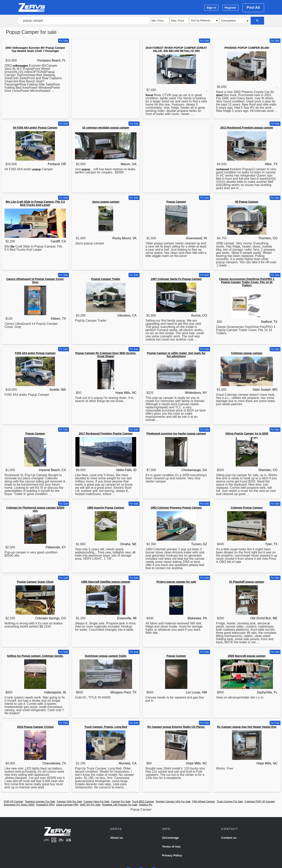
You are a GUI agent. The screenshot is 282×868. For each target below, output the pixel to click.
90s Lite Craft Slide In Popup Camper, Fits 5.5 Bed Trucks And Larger (35, 203)
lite (12, 247)
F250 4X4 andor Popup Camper (35, 353)
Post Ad (253, 7)
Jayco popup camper (106, 202)
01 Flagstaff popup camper (247, 582)
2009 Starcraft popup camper (247, 656)
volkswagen (20, 66)
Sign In (211, 8)
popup (37, 169)
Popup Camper (176, 202)
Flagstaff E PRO (45, 805)
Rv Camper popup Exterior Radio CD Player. (176, 727)
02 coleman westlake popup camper (106, 128)
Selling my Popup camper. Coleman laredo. (35, 656)
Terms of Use (171, 846)
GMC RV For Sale (90, 805)
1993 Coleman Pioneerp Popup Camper (176, 508)
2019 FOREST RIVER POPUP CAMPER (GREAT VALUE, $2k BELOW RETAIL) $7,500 (176, 49)
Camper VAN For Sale (69, 801)
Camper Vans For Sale (97, 801)
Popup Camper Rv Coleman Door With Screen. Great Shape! (106, 355)
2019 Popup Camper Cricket (35, 727)
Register (230, 8)
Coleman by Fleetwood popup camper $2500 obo (35, 509)
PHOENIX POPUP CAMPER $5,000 (247, 48)
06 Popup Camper (247, 202)
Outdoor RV (146, 805)
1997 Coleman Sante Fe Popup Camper (176, 279)
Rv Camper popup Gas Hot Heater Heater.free (247, 727)
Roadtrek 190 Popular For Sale (120, 805)
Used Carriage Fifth (67, 805)
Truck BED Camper (143, 801)
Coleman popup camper (247, 353)
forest (149, 95)
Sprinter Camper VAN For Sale (173, 801)
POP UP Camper (14, 801)
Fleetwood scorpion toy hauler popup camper (176, 434)
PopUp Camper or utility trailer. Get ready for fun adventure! (176, 355)
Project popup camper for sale (176, 582)
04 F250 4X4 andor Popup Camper (35, 128)
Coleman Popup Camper (247, 508)
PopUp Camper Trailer (106, 279)
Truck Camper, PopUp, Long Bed (106, 727)
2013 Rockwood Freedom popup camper (247, 128)
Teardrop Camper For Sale (40, 801)
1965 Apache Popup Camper (106, 508)
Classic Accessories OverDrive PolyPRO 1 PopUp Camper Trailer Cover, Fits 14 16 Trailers (247, 282)
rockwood (223, 169)
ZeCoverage (170, 838)
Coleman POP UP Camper (260, 801)
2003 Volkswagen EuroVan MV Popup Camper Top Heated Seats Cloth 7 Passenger (35, 49)
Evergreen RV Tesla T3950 (19, 805)
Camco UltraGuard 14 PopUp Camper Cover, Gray (35, 281)
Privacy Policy (172, 855)
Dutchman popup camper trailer (106, 656)
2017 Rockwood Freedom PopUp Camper (106, 434)
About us (117, 838)
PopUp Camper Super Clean (35, 582)
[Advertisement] (106, 68)
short (220, 95)
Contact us (229, 838)
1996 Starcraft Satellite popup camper (106, 582)
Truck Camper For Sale (230, 801)
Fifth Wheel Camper (204, 801)
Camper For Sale (121, 801)
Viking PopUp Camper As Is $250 (247, 434)
